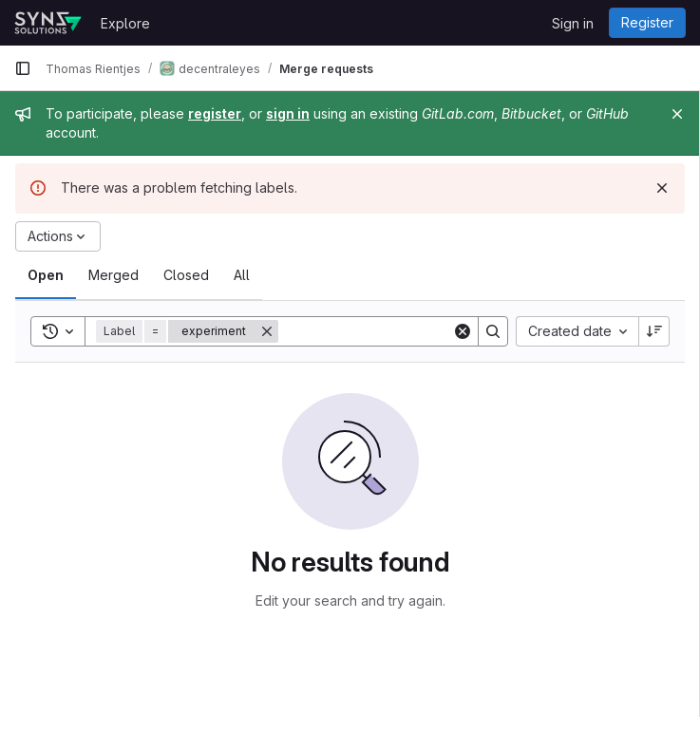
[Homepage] (48, 23)
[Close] (677, 114)
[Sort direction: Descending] (654, 331)
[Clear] (463, 331)
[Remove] (267, 331)
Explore (125, 23)
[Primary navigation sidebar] (23, 68)
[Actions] (58, 236)
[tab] (46, 275)
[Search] (396, 331)
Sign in (573, 23)
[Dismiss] (662, 188)
